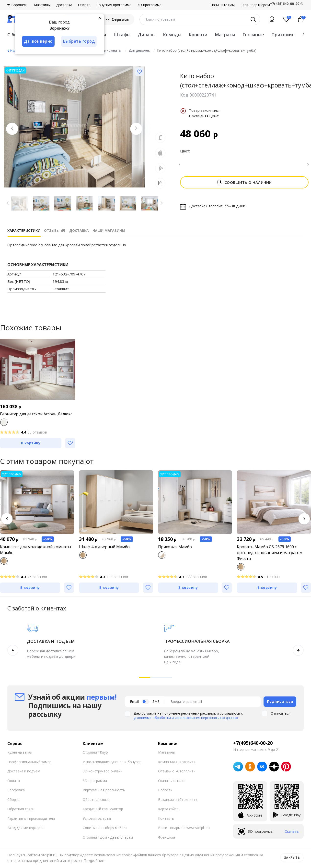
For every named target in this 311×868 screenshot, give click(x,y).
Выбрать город (79, 41)
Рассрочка (16, 790)
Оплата (84, 5)
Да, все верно (38, 41)
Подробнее (94, 860)
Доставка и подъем (24, 771)
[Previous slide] (12, 129)
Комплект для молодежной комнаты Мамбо (35, 550)
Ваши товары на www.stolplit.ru (184, 828)
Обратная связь (21, 809)
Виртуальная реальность (104, 790)
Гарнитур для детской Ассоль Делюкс (36, 414)
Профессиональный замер (29, 762)
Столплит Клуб (95, 752)
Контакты (166, 818)
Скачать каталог (172, 781)
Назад (15, 51)
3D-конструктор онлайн (103, 771)
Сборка (13, 800)
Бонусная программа (114, 5)
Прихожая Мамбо (175, 547)
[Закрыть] (100, 18)
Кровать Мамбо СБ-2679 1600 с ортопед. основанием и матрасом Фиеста (270, 553)
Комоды (172, 35)
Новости (165, 790)
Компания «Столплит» (177, 762)
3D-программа (149, 5)
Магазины (42, 5)
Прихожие (283, 35)
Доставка (64, 5)
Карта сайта (168, 809)
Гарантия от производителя (31, 818)
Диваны (147, 35)
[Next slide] (136, 129)
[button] (7, 519)
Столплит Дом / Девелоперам (108, 837)
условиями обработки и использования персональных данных (186, 718)
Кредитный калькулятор (103, 809)
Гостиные (253, 35)
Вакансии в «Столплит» (178, 800)
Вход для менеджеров (26, 828)
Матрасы (225, 35)
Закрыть (292, 857)
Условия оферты (97, 818)
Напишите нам (223, 5)
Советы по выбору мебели (105, 828)
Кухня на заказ (20, 752)
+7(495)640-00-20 (253, 743)
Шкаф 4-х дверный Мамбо (104, 547)
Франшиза (167, 837)
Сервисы (117, 19)
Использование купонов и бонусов (112, 762)
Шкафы (122, 35)
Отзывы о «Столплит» (177, 771)
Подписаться (280, 701)
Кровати (198, 35)
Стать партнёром (255, 5)
